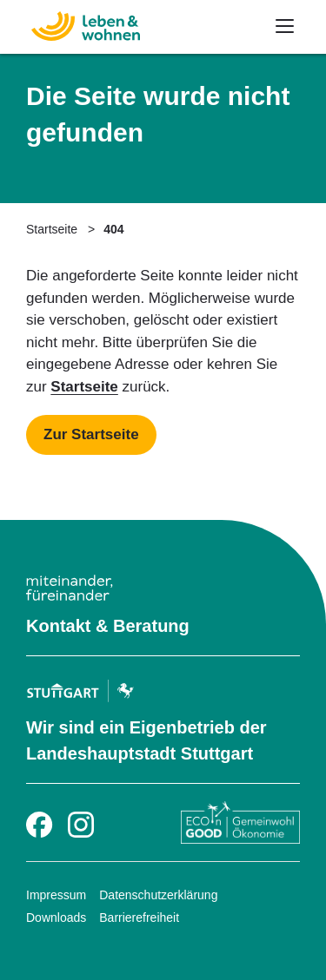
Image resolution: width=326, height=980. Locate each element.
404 (113, 229)
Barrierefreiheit (139, 918)
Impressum (56, 895)
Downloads (56, 918)
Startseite (52, 229)
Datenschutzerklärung (158, 895)
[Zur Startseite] (77, 24)
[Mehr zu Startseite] (91, 435)
